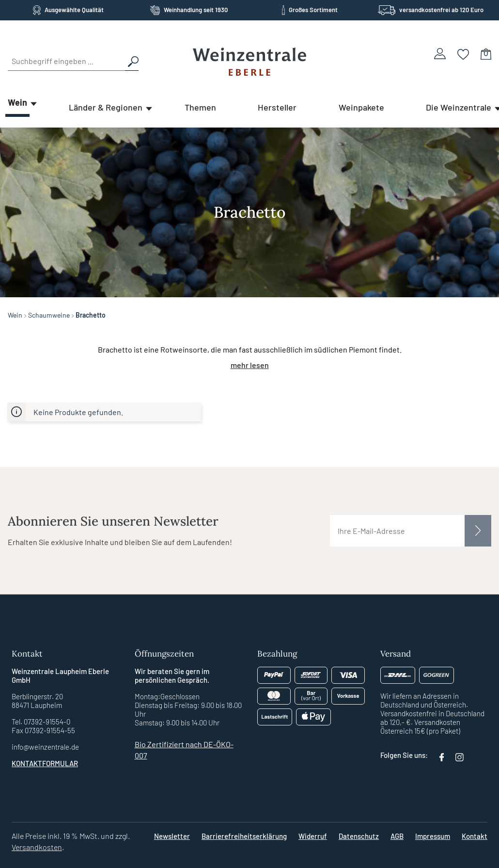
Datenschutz (359, 836)
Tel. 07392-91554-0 (41, 722)
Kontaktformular (45, 763)
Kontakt (475, 836)
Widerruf (313, 836)
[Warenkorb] (486, 54)
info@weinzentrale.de (45, 747)
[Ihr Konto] (440, 54)
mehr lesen (250, 365)
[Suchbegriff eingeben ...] (66, 61)
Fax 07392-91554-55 (43, 730)
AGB (397, 836)
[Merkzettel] (463, 54)
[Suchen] (132, 61)
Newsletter (172, 836)
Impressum (433, 836)
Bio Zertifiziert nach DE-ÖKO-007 (184, 750)
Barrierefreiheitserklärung (244, 836)
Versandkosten (37, 847)
